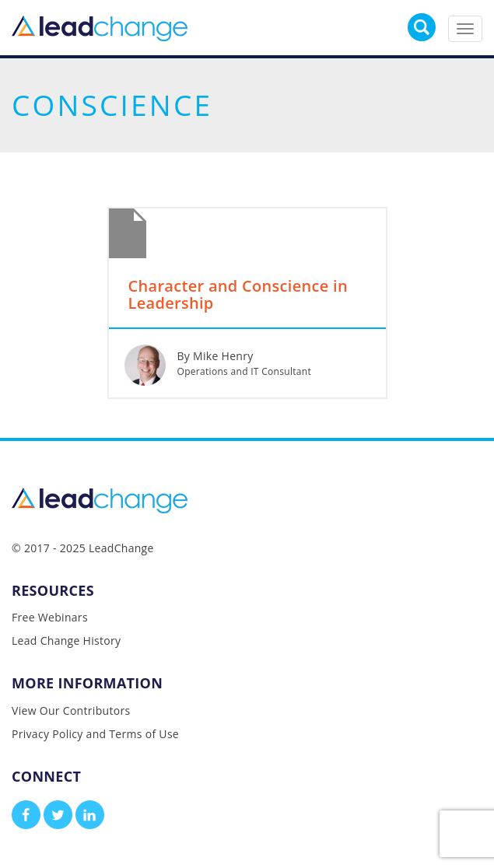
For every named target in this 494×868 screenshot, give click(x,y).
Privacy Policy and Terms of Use (95, 734)
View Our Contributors (71, 710)
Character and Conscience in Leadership (238, 296)
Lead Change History (66, 640)
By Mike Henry (215, 356)
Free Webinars (50, 617)
